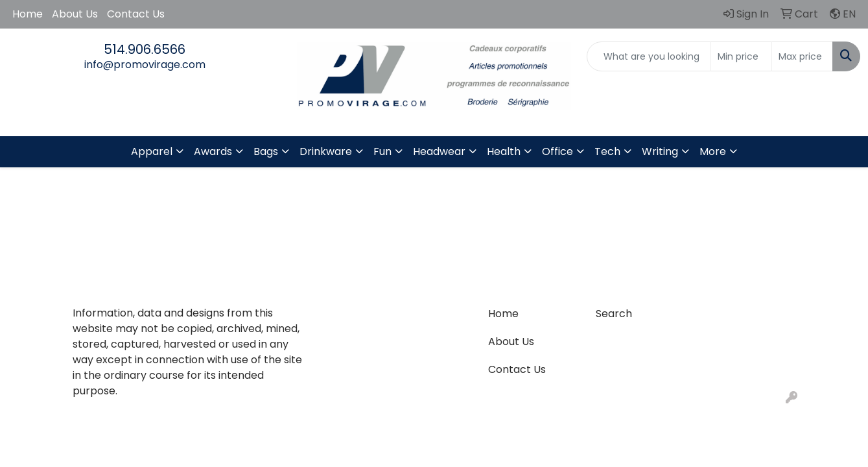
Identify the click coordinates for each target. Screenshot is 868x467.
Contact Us (136, 14)
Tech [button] (607, 151)
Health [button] (504, 151)
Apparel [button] (152, 151)
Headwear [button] (439, 151)
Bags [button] (266, 151)
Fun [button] (382, 151)
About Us (75, 14)
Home (28, 14)
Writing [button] (660, 151)
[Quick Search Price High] (802, 56)
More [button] (713, 151)
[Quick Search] (649, 56)
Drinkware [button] (326, 151)
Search (614, 314)
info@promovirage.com (145, 65)
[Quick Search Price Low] (741, 56)
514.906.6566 (145, 49)
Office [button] (557, 151)
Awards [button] (213, 151)
